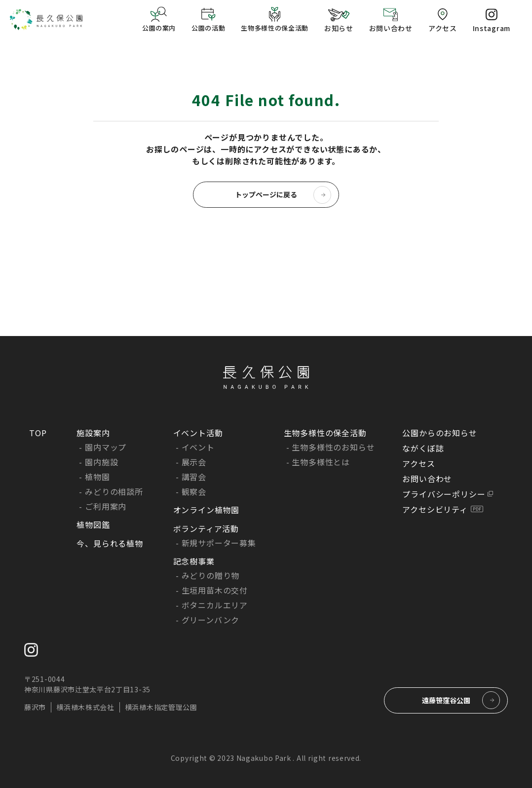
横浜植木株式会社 (85, 707)
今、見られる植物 (110, 543)
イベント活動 (198, 433)
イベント (198, 447)
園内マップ (106, 447)
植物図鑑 (93, 525)
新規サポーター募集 (219, 543)
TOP (38, 433)
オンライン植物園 (206, 510)
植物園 (97, 477)
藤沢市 (35, 707)
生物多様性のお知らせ (333, 447)
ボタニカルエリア (215, 605)
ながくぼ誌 (423, 448)
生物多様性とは (321, 462)
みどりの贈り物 (211, 575)
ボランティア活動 (206, 528)
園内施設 (101, 462)
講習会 (194, 477)
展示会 (194, 462)
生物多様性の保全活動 (325, 433)
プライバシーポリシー (444, 494)
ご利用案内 (106, 506)
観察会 (194, 491)
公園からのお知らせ (439, 433)
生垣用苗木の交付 (215, 590)
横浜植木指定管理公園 (161, 707)
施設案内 (93, 433)
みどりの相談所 (114, 491)
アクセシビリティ (435, 509)
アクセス (418, 463)
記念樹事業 (194, 561)
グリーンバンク (211, 620)
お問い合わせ (427, 479)
